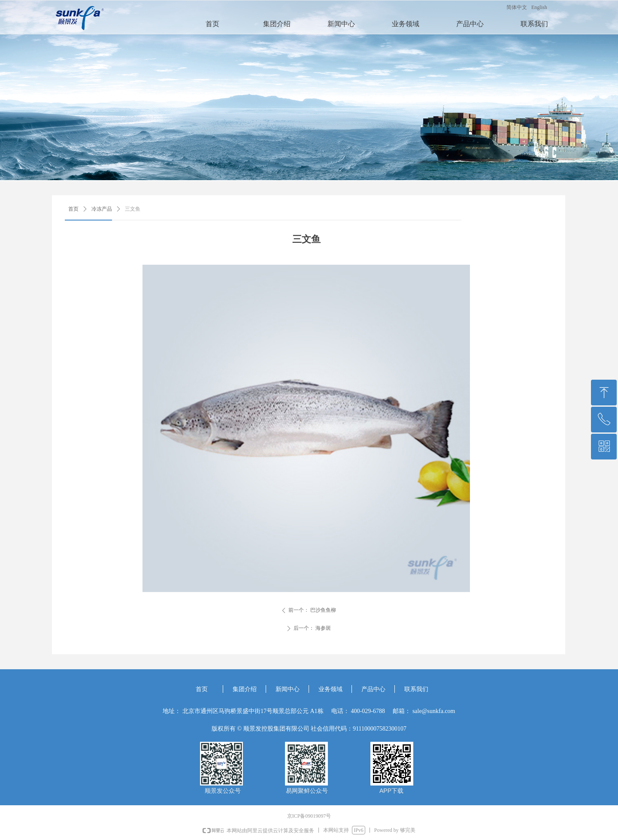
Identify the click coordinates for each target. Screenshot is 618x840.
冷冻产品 (102, 209)
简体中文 (517, 7)
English (539, 7)
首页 (73, 209)
